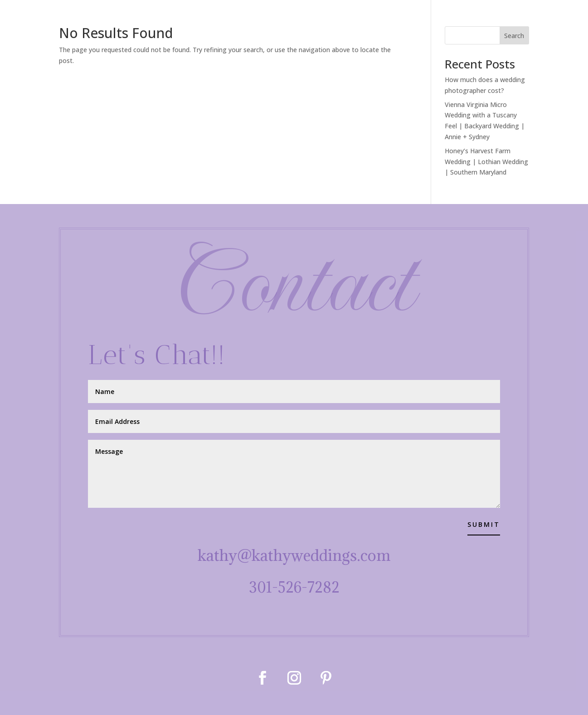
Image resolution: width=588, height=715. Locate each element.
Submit (484, 524)
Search (514, 36)
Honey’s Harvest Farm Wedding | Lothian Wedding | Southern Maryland (486, 162)
